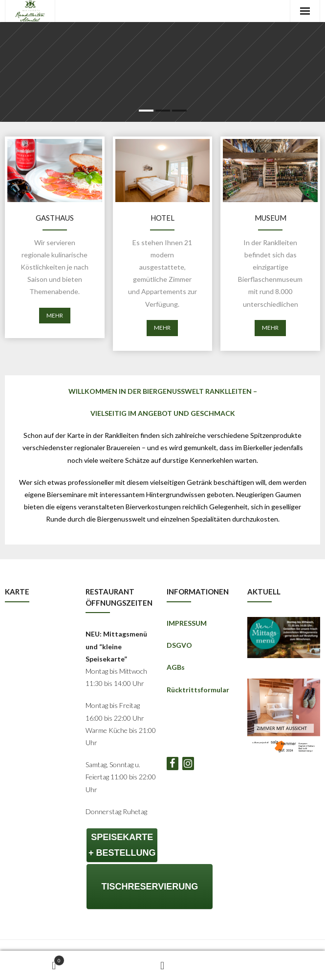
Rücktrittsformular (198, 690)
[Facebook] (173, 763)
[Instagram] (188, 763)
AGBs (176, 667)
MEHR (55, 315)
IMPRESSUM (187, 623)
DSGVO (179, 645)
